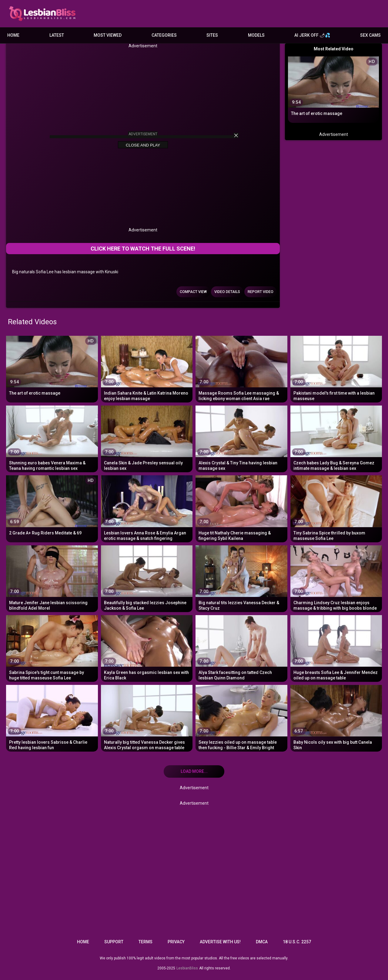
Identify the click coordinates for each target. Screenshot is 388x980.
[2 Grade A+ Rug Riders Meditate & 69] (52, 508)
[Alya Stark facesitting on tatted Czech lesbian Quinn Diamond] (241, 648)
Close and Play (143, 145)
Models (256, 35)
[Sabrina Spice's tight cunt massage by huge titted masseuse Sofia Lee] (52, 648)
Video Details (227, 292)
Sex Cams (370, 35)
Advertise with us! (220, 942)
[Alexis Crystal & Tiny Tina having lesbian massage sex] (241, 438)
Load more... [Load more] (194, 771)
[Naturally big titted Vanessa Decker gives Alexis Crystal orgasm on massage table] (147, 717)
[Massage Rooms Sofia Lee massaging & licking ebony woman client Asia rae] (241, 368)
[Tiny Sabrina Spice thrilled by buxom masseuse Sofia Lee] (336, 508)
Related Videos (32, 322)
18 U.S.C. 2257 (297, 942)
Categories (164, 35)
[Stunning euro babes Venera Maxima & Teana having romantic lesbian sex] (52, 438)
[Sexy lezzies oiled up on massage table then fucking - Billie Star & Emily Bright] (241, 717)
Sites (212, 35)
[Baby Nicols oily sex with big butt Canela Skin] (336, 717)
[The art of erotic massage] (52, 368)
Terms (145, 942)
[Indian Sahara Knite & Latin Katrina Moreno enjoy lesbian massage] (147, 368)
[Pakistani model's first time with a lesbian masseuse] (336, 368)
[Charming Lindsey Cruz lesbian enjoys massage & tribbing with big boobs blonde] (336, 578)
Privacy (176, 942)
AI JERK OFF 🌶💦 (312, 35)
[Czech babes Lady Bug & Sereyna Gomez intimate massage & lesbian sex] (336, 438)
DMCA (262, 942)
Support (114, 942)
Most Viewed (108, 35)
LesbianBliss (187, 968)
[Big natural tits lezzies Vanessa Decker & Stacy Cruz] (241, 578)
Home (13, 35)
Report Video (261, 292)
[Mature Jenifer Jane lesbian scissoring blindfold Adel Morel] (52, 578)
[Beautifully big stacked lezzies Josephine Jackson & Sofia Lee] (147, 578)
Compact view (193, 292)
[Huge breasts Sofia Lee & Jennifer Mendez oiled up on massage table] (336, 648)
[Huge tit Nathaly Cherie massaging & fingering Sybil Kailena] (241, 508)
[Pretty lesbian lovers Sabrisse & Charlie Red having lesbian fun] (52, 717)
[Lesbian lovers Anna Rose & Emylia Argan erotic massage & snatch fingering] (147, 508)
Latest (57, 35)
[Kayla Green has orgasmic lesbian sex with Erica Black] (147, 648)
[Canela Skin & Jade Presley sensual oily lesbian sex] (147, 438)
